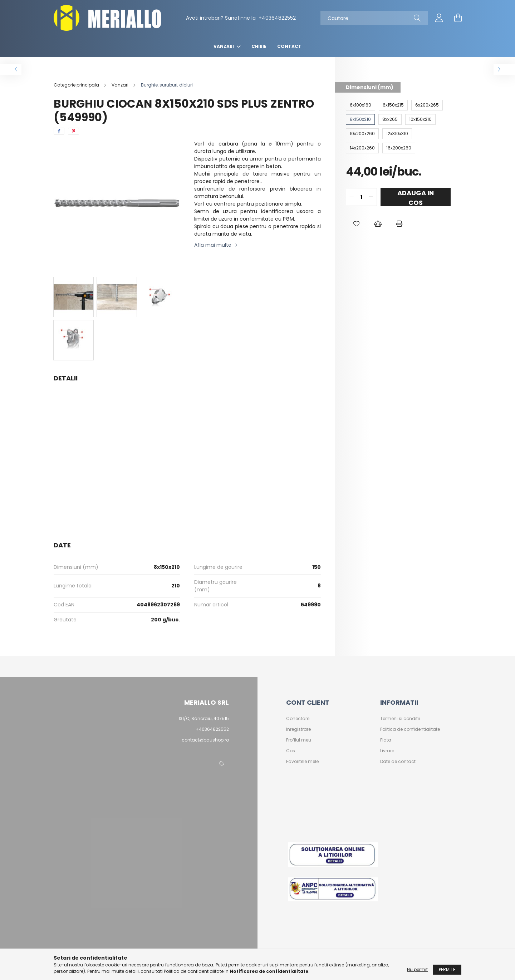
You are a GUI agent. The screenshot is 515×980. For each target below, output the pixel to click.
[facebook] (59, 131)
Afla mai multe (213, 245)
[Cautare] (374, 18)
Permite (447, 969)
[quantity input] (361, 197)
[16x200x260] (399, 148)
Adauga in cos (416, 197)
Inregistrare (298, 729)
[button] (357, 224)
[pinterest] (73, 131)
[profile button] (439, 18)
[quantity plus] (371, 197)
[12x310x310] (397, 134)
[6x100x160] (360, 105)
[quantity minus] (352, 197)
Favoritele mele (302, 762)
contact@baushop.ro (205, 740)
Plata (386, 740)
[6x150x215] (393, 105)
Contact (289, 46)
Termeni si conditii (400, 719)
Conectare (298, 719)
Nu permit (417, 969)
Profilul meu (299, 740)
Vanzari (224, 46)
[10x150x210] (420, 119)
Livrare (387, 751)
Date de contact (398, 762)
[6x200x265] (427, 105)
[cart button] (458, 18)
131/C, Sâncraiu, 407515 (204, 718)
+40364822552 (276, 18)
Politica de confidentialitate (410, 729)
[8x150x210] (360, 119)
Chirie (259, 46)
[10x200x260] (362, 134)
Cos (291, 751)
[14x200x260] (362, 148)
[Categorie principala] (77, 85)
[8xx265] (390, 119)
